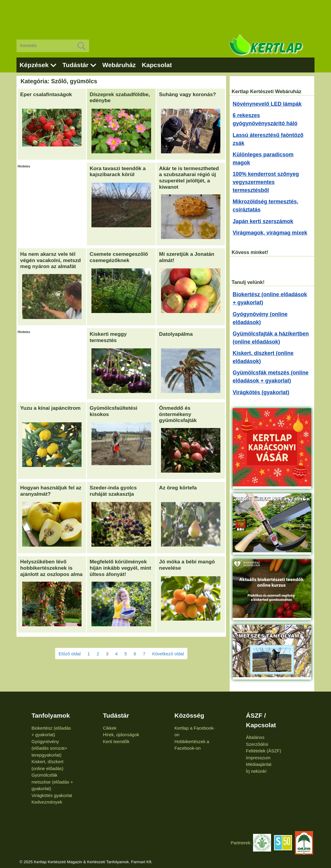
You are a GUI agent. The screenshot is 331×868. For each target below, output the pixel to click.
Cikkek (110, 728)
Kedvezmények (47, 802)
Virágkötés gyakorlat (52, 795)
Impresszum (258, 758)
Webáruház (119, 65)
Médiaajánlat (259, 764)
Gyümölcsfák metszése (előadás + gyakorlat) (52, 782)
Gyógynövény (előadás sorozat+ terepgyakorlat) (49, 748)
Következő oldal (168, 654)
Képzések (34, 65)
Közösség (189, 715)
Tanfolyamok (51, 715)
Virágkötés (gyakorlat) (261, 392)
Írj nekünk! (256, 771)
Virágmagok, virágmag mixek (270, 233)
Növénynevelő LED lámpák (267, 104)
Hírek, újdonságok (121, 735)
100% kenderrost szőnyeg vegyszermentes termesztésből (266, 182)
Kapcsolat (157, 65)
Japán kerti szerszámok (263, 221)
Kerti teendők (116, 741)
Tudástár (75, 65)
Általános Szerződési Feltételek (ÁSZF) (264, 744)
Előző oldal (70, 654)
